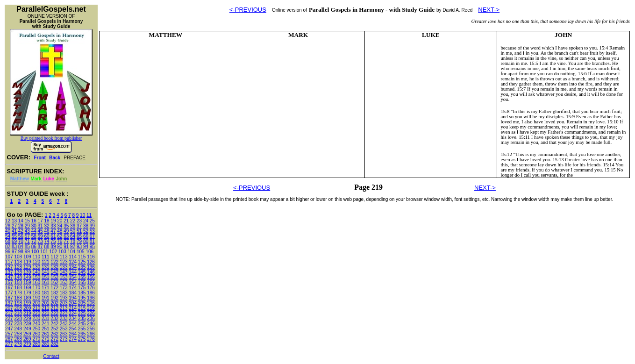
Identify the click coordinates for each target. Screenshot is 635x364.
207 (9, 308)
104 (72, 252)
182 (54, 293)
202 (54, 303)
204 (73, 303)
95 (92, 246)
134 (73, 267)
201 (46, 303)
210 (36, 308)
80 (86, 241)
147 (9, 277)
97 (14, 252)
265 (82, 334)
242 (54, 324)
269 (27, 339)
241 (46, 324)
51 (79, 231)
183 (64, 293)
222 (54, 313)
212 (54, 308)
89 (53, 246)
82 (8, 246)
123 (64, 262)
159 (27, 282)
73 (40, 241)
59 (40, 236)
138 (18, 272)
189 (27, 298)
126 (91, 262)
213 (64, 308)
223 (64, 313)
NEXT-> (489, 10)
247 (9, 329)
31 (40, 226)
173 (64, 288)
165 (82, 282)
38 (86, 226)
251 (46, 329)
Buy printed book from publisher (51, 138)
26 (8, 226)
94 (86, 246)
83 (14, 246)
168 (18, 288)
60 (46, 236)
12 (8, 221)
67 (92, 236)
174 (73, 288)
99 (27, 252)
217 (9, 313)
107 (9, 257)
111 (46, 257)
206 (91, 303)
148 (18, 277)
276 (91, 339)
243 (64, 324)
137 (9, 272)
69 (14, 241)
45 (40, 231)
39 (92, 226)
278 (18, 344)
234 (73, 318)
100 (35, 252)
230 (36, 318)
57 (27, 236)
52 (86, 231)
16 (34, 221)
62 (60, 236)
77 (66, 241)
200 (36, 303)
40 (8, 231)
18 (46, 221)
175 (82, 288)
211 (46, 308)
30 (34, 226)
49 (66, 231)
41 (14, 231)
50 (73, 231)
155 (82, 277)
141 (46, 272)
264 (73, 334)
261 (46, 334)
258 (18, 334)
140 (36, 272)
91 (66, 246)
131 (46, 267)
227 (9, 318)
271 (46, 339)
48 (60, 231)
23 (79, 221)
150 (36, 277)
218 (18, 313)
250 (36, 329)
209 (27, 308)
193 (64, 298)
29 (27, 226)
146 (91, 272)
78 (73, 241)
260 (36, 334)
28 (21, 226)
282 (54, 344)
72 (34, 241)
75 (53, 241)
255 (82, 329)
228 (18, 318)
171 (46, 288)
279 (27, 344)
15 (27, 221)
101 (44, 252)
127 (9, 267)
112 (54, 257)
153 (64, 277)
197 (9, 303)
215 (82, 308)
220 (36, 313)
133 (64, 267)
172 (54, 288)
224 (73, 313)
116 (91, 257)
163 (64, 282)
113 (64, 257)
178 (18, 293)
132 (54, 267)
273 (64, 339)
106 (89, 252)
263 (64, 334)
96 (8, 252)
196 (91, 298)
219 (27, 313)
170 (36, 288)
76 (60, 241)
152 (54, 277)
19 (53, 221)
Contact (51, 356)
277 (9, 344)
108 (18, 257)
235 (82, 318)
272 (54, 339)
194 (73, 298)
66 (86, 236)
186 (91, 293)
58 (34, 236)
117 (9, 262)
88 (46, 246)
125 (82, 262)
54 (8, 236)
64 (73, 236)
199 (27, 303)
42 (21, 231)
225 (82, 313)
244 (73, 324)
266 (91, 334)
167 (9, 288)
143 (64, 272)
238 (18, 324)
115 (82, 257)
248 (18, 329)
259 (27, 334)
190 (36, 298)
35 (66, 226)
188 (18, 298)
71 (27, 241)
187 (9, 298)
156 (91, 277)
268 (18, 339)
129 (27, 267)
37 (79, 226)
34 (60, 226)
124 (73, 262)
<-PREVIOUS (248, 10)
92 (73, 246)
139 (27, 272)
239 (27, 324)
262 (54, 334)
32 (46, 226)
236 (91, 318)
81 (92, 241)
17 (40, 221)
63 (66, 236)
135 (82, 267)
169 (27, 288)
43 (27, 231)
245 (82, 324)
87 (40, 246)
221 (46, 313)
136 (91, 267)
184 (73, 293)
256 (91, 329)
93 (79, 246)
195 (82, 298)
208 (18, 308)
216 (91, 308)
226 (91, 313)
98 (21, 252)
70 (21, 241)
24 (86, 221)
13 (14, 221)
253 (64, 329)
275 (82, 339)
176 (91, 288)
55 (14, 236)
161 (46, 282)
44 (34, 231)
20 (60, 221)
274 (73, 339)
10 (82, 215)
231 (46, 318)
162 (54, 282)
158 (18, 282)
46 (46, 231)
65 (79, 236)
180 (36, 293)
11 (89, 215)
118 (18, 262)
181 (46, 293)
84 (21, 246)
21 (66, 221)
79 (79, 241)
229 (27, 318)
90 (60, 246)
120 (36, 262)
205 (82, 303)
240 (36, 324)
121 (46, 262)
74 (46, 241)
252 (54, 329)
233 (64, 318)
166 (91, 282)
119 (27, 262)
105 (81, 252)
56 (21, 236)
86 (34, 246)
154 (73, 277)
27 (14, 226)
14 (21, 221)
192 (54, 298)
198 (18, 303)
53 (92, 231)
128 (18, 267)
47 (53, 231)
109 (27, 257)
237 (9, 324)
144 (73, 272)
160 (36, 282)
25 (92, 221)
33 (53, 226)
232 (54, 318)
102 (54, 252)
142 (54, 272)
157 (9, 282)
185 (82, 293)
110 (36, 257)
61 (53, 236)
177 (9, 293)
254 (73, 329)
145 (82, 272)
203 (64, 303)
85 (27, 246)
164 (73, 282)
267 (9, 339)
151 (46, 277)
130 (36, 267)
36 (73, 226)
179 (27, 293)
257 (9, 334)
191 (46, 298)
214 (73, 308)
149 (27, 277)
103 (62, 252)
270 (36, 339)
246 (91, 324)
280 (36, 344)
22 (73, 221)
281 (46, 344)
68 (8, 241)
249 (27, 329)
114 (73, 257)
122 (54, 262)
